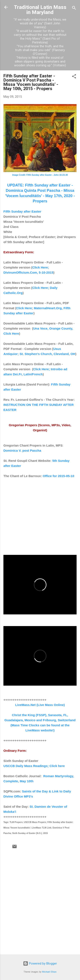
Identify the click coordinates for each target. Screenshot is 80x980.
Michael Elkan (49, 972)
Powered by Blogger (40, 963)
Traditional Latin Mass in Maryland (40, 10)
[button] (74, 77)
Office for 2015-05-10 (58, 476)
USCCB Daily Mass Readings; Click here (34, 766)
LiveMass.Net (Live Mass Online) (40, 705)
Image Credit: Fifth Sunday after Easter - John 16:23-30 (40, 175)
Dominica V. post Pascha (22, 450)
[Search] (74, 9)
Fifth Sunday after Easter (22, 211)
